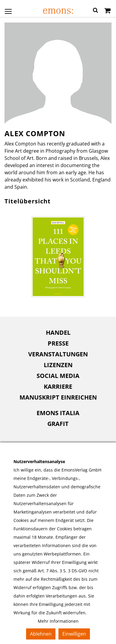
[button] (95, 11)
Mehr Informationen (58, 621)
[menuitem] (58, 333)
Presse (58, 343)
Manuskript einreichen (58, 397)
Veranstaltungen (58, 354)
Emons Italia (58, 413)
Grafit (58, 424)
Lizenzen (58, 365)
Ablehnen (41, 634)
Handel (58, 332)
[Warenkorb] (107, 11)
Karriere (58, 386)
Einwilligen (74, 634)
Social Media (58, 376)
